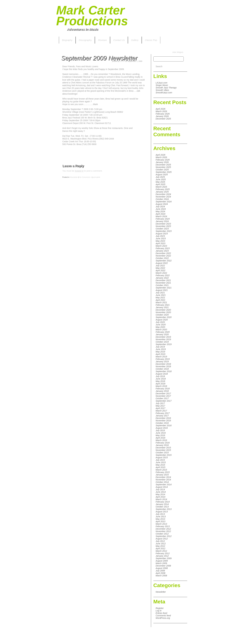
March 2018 (161, 386)
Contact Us (119, 40)
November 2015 (163, 450)
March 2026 (161, 111)
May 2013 (160, 519)
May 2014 (160, 494)
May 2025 (160, 182)
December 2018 (163, 364)
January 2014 (162, 504)
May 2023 (160, 241)
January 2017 (162, 416)
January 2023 (162, 251)
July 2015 (160, 460)
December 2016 (163, 418)
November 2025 (163, 167)
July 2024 (160, 207)
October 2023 (162, 229)
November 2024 (163, 197)
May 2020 (160, 327)
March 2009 (161, 563)
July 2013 (160, 514)
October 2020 (162, 315)
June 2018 (161, 379)
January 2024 (162, 221)
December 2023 (163, 224)
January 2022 (162, 278)
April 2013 (161, 521)
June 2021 (161, 295)
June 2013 (161, 517)
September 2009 (164, 558)
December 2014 (163, 477)
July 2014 (160, 489)
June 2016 (161, 433)
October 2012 (162, 534)
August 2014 (162, 487)
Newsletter (161, 592)
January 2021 (162, 307)
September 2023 (164, 231)
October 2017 (162, 398)
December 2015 (163, 448)
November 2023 (163, 226)
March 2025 (161, 187)
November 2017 (163, 396)
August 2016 (162, 428)
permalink (97, 177)
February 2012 (163, 553)
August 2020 (162, 320)
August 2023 (162, 234)
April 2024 (161, 214)
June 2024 (161, 209)
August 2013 (162, 512)
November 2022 (163, 256)
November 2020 (163, 312)
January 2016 (162, 445)
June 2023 (161, 239)
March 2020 (161, 330)
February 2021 (163, 305)
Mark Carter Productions (92, 16)
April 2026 (161, 109)
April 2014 (161, 497)
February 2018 (163, 389)
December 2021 (163, 280)
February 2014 (163, 502)
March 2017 (161, 411)
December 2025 (163, 119)
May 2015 (160, 465)
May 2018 (160, 381)
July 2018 (160, 376)
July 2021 (160, 293)
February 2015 (163, 472)
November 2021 (163, 283)
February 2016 (163, 443)
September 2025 (164, 172)
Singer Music (162, 85)
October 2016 (162, 423)
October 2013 (162, 507)
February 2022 (163, 275)
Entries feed (161, 613)
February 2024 (163, 219)
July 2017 (160, 403)
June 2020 (161, 325)
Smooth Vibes (162, 90)
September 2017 (164, 401)
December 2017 (163, 394)
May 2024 (160, 211)
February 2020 (163, 332)
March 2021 (161, 302)
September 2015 (164, 455)
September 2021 (164, 288)
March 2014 (161, 499)
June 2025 (161, 179)
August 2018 (162, 374)
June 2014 (161, 492)
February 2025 (163, 189)
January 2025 (162, 192)
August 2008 (162, 568)
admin (122, 61)
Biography (67, 40)
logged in (79, 171)
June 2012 (161, 544)
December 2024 (163, 194)
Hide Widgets (178, 52)
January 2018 (162, 391)
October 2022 (162, 258)
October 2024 (162, 199)
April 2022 (161, 270)
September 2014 (164, 485)
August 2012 (162, 539)
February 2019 (163, 359)
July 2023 (160, 236)
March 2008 (161, 576)
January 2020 (162, 334)
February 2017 (163, 413)
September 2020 (164, 317)
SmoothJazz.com (164, 93)
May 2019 (160, 352)
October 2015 (162, 453)
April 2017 (161, 408)
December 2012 (163, 529)
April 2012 (161, 549)
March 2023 (161, 246)
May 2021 (160, 298)
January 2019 (162, 362)
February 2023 (163, 248)
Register (160, 608)
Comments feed (163, 616)
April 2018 (161, 384)
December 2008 (163, 566)
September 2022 (164, 261)
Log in (159, 611)
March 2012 (161, 551)
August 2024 (162, 204)
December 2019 (163, 337)
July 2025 (160, 177)
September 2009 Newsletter (99, 58)
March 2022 (161, 273)
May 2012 (160, 546)
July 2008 (160, 571)
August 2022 (162, 263)
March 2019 (161, 357)
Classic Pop (151, 40)
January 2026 (162, 116)
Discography (85, 40)
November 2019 (163, 339)
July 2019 (160, 347)
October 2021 (162, 285)
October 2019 (162, 342)
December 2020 (163, 310)
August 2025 (162, 175)
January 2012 (162, 556)
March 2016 (161, 440)
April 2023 (161, 243)
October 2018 (162, 369)
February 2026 (163, 114)
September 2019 (164, 344)
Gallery (135, 40)
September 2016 (164, 425)
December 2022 (163, 253)
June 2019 (161, 349)
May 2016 (160, 435)
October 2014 (162, 482)
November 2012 (163, 531)
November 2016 (163, 421)
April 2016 (161, 438)
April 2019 (161, 354)
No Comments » (85, 177)
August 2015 (162, 457)
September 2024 (164, 202)
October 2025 (162, 170)
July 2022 (160, 266)
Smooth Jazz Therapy (166, 88)
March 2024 (161, 216)
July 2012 (160, 541)
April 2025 (161, 184)
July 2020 (160, 322)
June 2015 (161, 462)
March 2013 (161, 524)
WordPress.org (163, 618)
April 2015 (161, 467)
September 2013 (164, 509)
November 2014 (163, 480)
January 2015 (162, 475)
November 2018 (163, 366)
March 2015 (161, 470)
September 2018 (164, 371)
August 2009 (162, 561)
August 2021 (162, 290)
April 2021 (161, 300)
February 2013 (163, 526)
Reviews (102, 40)
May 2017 (160, 406)
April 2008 (161, 573)
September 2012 (164, 536)
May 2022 (160, 268)
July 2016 (160, 430)
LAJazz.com (162, 83)
